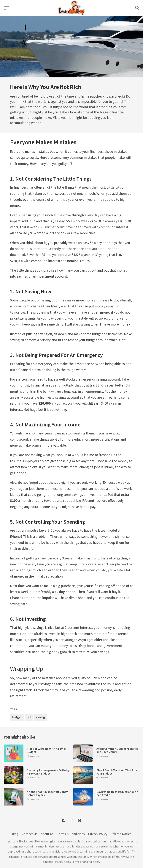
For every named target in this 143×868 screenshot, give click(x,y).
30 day (60, 592)
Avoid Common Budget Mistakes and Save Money (117, 750)
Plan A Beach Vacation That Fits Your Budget (117, 772)
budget (17, 717)
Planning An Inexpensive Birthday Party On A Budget (48, 772)
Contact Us (30, 834)
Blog (15, 834)
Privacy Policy (98, 834)
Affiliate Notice (121, 834)
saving (41, 717)
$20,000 (45, 403)
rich (29, 717)
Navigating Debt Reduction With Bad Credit (117, 793)
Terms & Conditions (71, 834)
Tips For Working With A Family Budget (47, 750)
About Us (47, 834)
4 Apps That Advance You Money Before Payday (47, 793)
